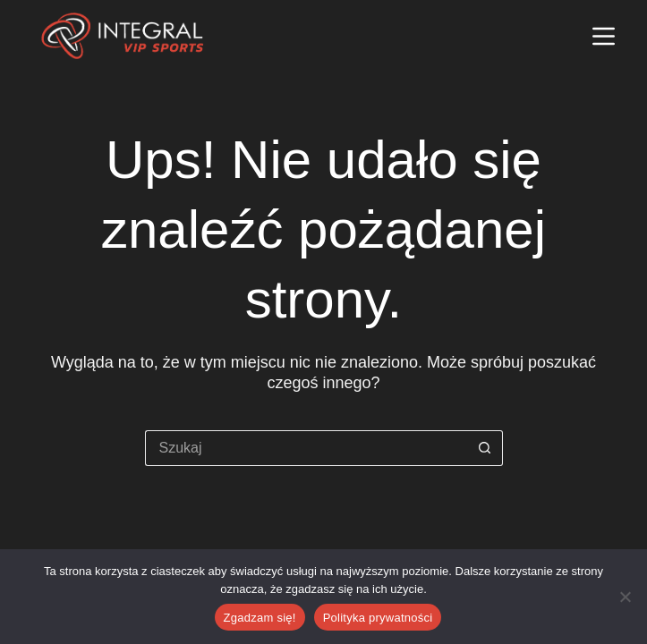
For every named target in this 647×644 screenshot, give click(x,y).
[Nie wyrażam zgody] (625, 597)
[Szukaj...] (306, 448)
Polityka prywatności (378, 618)
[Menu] (604, 36)
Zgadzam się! (260, 618)
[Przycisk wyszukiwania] (485, 448)
